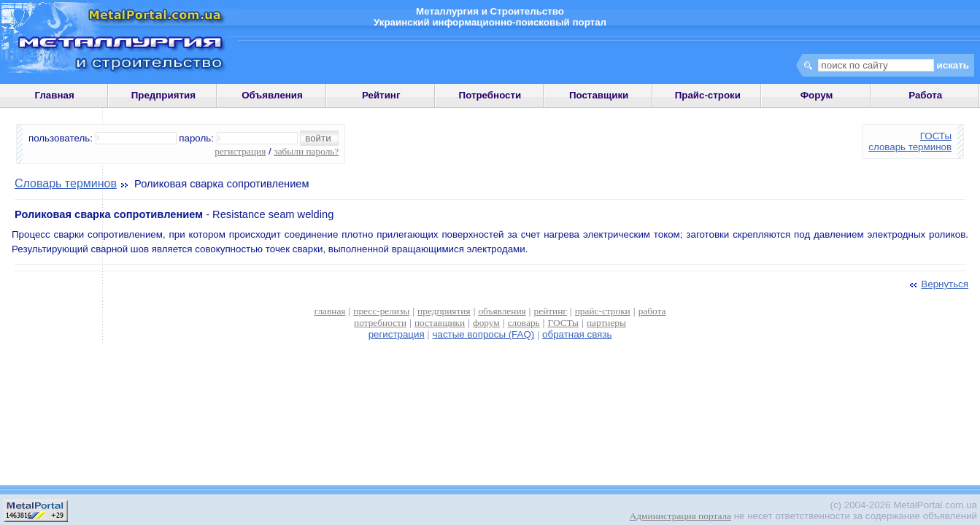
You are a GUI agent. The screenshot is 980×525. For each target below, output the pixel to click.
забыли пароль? (306, 151)
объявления (502, 311)
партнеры (606, 323)
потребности (380, 323)
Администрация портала (680, 516)
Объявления (272, 95)
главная (330, 311)
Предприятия (163, 95)
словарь (524, 323)
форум (486, 323)
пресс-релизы (381, 311)
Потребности (490, 95)
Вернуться (938, 284)
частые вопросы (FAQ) (484, 334)
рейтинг (551, 311)
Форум (817, 95)
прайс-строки (603, 311)
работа (652, 311)
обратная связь (577, 334)
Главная (54, 95)
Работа (925, 95)
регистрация (240, 151)
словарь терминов (910, 147)
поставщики (440, 323)
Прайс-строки (708, 95)
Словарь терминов (66, 183)
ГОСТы (936, 136)
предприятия (444, 311)
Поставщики (599, 95)
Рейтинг (381, 95)
